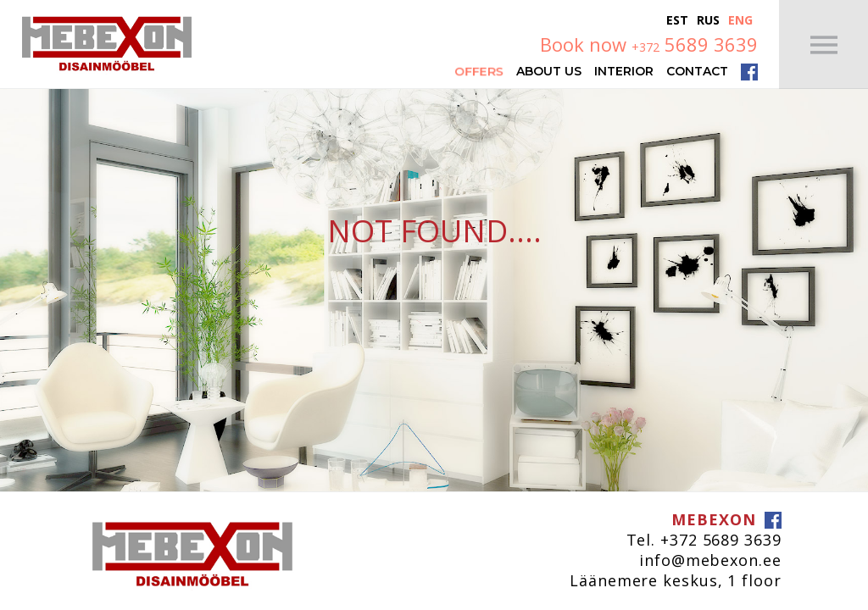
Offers (479, 70)
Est (677, 20)
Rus (708, 20)
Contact (697, 70)
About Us (549, 70)
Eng (740, 20)
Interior (624, 70)
